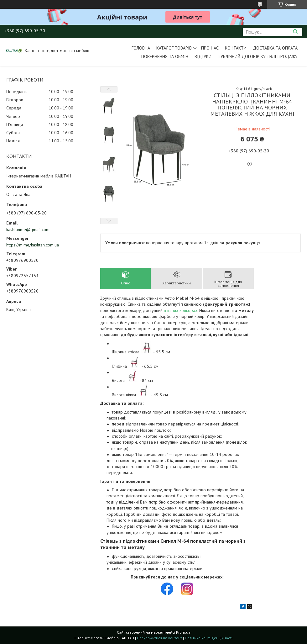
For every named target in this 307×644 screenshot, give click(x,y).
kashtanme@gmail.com (28, 230)
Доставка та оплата (275, 48)
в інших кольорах (181, 310)
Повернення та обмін (165, 56)
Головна (141, 48)
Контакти (236, 48)
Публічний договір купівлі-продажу (258, 56)
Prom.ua (183, 632)
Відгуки (203, 56)
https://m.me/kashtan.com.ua (33, 245)
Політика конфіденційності (209, 638)
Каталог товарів (174, 48)
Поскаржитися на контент (159, 638)
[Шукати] (295, 32)
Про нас (210, 48)
